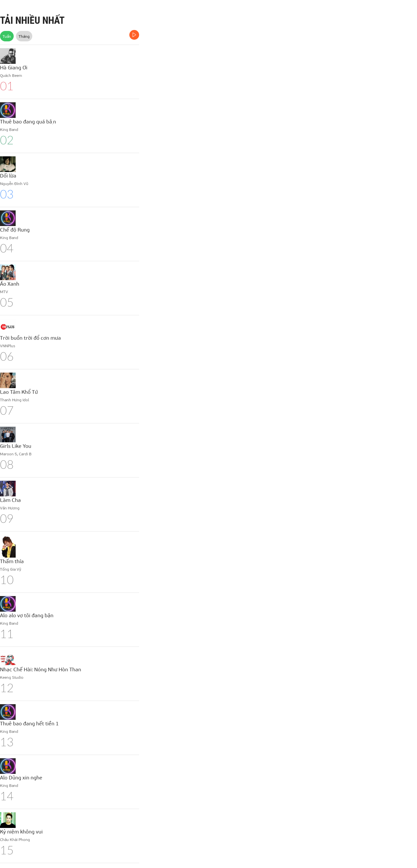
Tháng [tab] (24, 36)
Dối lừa (8, 175)
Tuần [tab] (7, 36)
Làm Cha (10, 500)
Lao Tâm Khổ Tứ (19, 392)
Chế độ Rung (15, 229)
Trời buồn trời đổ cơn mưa (30, 338)
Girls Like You (16, 446)
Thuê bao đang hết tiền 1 (29, 723)
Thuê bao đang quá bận (28, 121)
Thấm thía (12, 561)
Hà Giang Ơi (14, 67)
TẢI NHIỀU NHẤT (32, 20)
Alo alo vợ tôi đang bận (27, 615)
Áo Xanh (10, 284)
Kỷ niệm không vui (21, 831)
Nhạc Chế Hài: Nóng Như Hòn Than (41, 669)
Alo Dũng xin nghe (21, 777)
